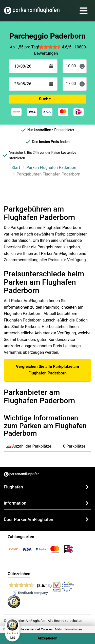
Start (16, 168)
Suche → (48, 99)
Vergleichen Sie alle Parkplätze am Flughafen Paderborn (48, 370)
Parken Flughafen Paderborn (52, 168)
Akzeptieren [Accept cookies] (48, 638)
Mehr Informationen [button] (68, 629)
